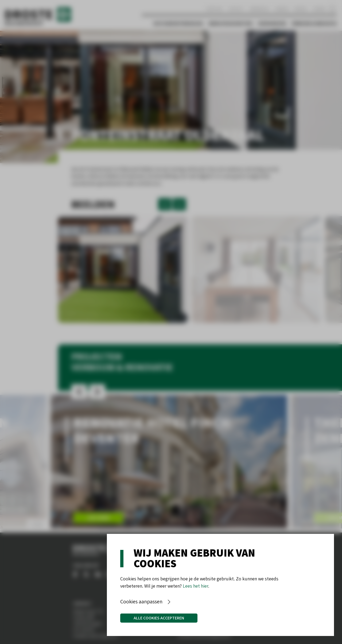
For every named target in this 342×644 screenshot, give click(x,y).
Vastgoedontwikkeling (178, 23)
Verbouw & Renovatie (314, 23)
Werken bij (260, 9)
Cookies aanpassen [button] (141, 601)
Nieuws (301, 9)
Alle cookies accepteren (159, 618)
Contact (236, 9)
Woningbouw (272, 23)
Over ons (214, 9)
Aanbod (282, 9)
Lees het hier (195, 586)
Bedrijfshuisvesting (231, 23)
